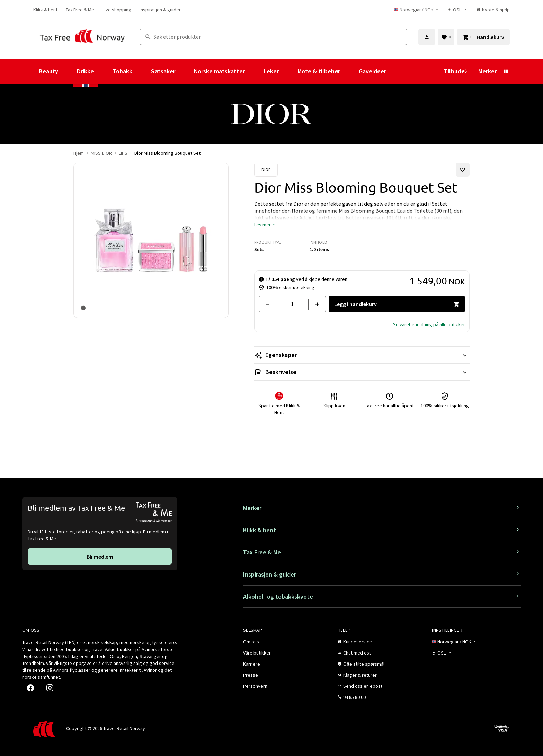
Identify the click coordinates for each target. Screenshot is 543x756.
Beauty (48, 71)
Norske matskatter (219, 71)
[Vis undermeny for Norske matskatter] (254, 71)
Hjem (79, 153)
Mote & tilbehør (319, 71)
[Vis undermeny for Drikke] (103, 71)
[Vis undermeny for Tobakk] (142, 71)
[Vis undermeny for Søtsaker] (185, 71)
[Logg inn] (427, 37)
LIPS (123, 153)
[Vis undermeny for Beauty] (68, 71)
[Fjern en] (270, 304)
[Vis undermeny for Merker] (506, 71)
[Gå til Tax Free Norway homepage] (82, 37)
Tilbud (456, 71)
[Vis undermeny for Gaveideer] (395, 71)
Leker (271, 71)
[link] (45, 10)
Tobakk (122, 71)
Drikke (85, 71)
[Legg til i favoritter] (463, 170)
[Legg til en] (314, 304)
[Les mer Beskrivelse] (362, 372)
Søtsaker (163, 71)
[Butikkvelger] (458, 10)
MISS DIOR (101, 153)
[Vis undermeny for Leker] (288, 71)
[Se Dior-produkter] (266, 170)
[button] (265, 225)
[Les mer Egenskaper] (362, 355)
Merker (487, 71)
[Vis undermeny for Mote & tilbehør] (349, 71)
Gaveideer (372, 71)
